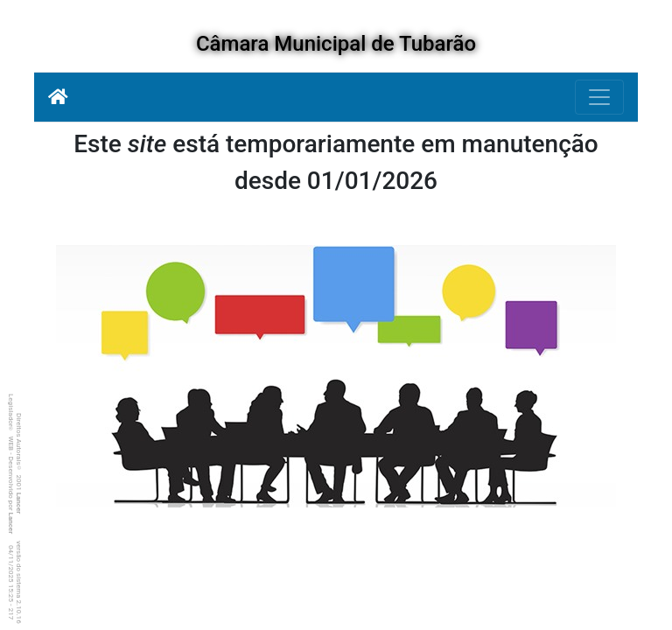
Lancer (19, 504)
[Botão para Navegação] (599, 97)
